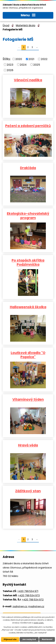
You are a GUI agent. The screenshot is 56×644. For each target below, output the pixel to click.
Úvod (6, 25)
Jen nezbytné (29, 639)
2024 (23, 65)
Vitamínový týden (28, 399)
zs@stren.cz (20, 606)
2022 (44, 59)
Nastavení (47, 639)
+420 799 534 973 (29, 595)
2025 (37, 65)
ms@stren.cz (36, 606)
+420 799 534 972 (33, 600)
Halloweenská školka (28, 307)
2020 (19, 59)
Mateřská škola (26, 25)
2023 (10, 65)
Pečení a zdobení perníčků (28, 126)
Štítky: (7, 59)
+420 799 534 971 (28, 591)
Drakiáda (28, 168)
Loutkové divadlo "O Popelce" (28, 355)
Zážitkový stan (28, 491)
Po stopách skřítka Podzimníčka (28, 262)
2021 (31, 59)
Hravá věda (28, 445)
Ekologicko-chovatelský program (28, 215)
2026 (10, 70)
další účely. (39, 623)
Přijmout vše (10, 639)
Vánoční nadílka (28, 80)
